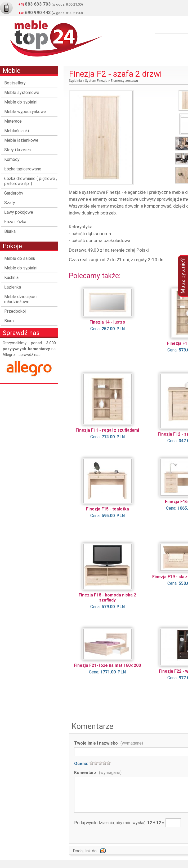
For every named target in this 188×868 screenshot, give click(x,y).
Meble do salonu (20, 258)
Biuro (9, 321)
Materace (13, 121)
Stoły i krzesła (17, 150)
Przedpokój (15, 311)
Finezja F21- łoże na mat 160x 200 (107, 665)
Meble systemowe (22, 93)
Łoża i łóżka (15, 222)
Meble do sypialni (21, 102)
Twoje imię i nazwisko (109, 743)
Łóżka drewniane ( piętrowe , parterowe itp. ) (31, 181)
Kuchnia (11, 278)
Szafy (10, 203)
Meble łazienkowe (21, 140)
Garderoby (14, 193)
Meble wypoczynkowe (25, 112)
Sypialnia (75, 81)
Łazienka (13, 287)
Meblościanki (17, 131)
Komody (12, 159)
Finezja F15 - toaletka (108, 509)
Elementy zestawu (124, 81)
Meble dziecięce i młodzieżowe (21, 299)
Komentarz (98, 773)
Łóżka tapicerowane (23, 169)
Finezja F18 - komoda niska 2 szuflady (107, 598)
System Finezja (96, 81)
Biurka (10, 231)
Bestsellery (15, 83)
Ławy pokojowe (19, 212)
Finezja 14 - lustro (107, 322)
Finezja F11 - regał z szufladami (107, 430)
